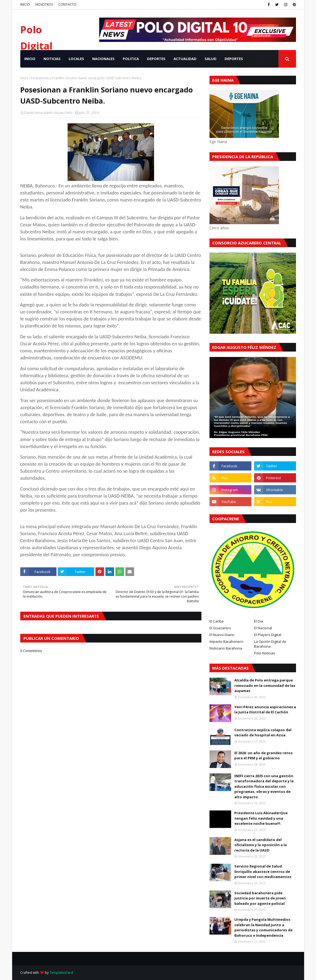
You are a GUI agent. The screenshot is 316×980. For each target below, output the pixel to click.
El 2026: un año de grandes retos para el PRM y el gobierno (263, 756)
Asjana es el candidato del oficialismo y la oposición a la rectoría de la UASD (261, 845)
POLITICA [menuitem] (131, 59)
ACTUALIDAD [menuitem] (185, 59)
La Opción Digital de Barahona (270, 644)
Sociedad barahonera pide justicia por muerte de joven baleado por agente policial (260, 898)
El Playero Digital (268, 635)
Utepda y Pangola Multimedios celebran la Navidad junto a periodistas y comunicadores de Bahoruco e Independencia (263, 927)
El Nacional (263, 628)
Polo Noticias (265, 653)
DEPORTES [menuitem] (156, 59)
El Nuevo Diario (222, 635)
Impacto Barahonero (226, 641)
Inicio (24, 78)
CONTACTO (67, 4)
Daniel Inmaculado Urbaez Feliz (48, 113)
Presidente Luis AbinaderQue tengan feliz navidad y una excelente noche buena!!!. (261, 818)
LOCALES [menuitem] (76, 59)
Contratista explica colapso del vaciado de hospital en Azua (263, 733)
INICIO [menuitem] (30, 59)
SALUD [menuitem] (211, 59)
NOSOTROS (44, 4)
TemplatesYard (61, 973)
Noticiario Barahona (226, 648)
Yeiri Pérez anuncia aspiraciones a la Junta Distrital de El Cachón (265, 710)
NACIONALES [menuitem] (103, 59)
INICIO (25, 4)
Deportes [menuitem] (234, 59)
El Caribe (217, 621)
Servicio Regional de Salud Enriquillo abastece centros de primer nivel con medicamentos (263, 871)
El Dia (259, 621)
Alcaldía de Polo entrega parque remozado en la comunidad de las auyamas (265, 685)
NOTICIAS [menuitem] (52, 59)
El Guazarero (220, 628)
